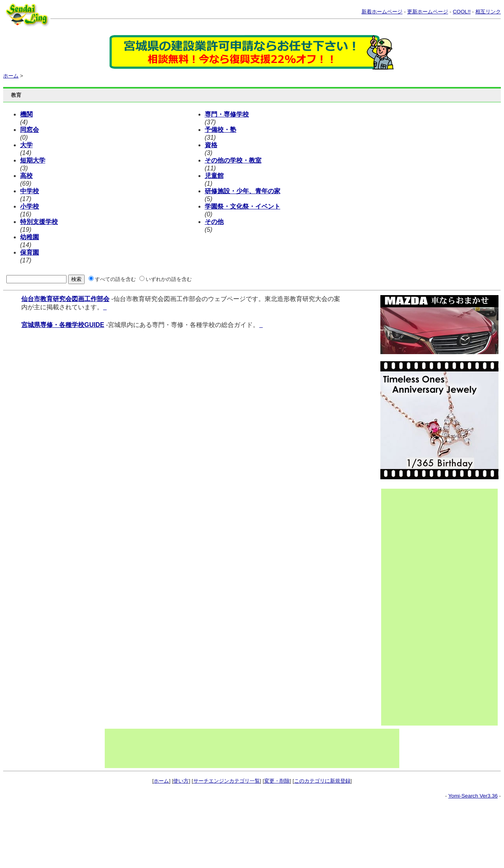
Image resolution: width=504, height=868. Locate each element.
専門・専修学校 (227, 114)
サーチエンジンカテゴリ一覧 (227, 781)
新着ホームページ (382, 12)
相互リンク (488, 12)
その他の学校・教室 (233, 160)
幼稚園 (30, 237)
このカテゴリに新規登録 (322, 781)
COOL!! (462, 12)
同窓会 (30, 130)
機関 (26, 114)
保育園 (30, 252)
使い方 (181, 781)
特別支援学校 (39, 222)
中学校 (30, 191)
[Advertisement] (413, 607)
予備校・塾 (220, 130)
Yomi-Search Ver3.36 (473, 796)
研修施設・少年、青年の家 (243, 191)
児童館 (214, 176)
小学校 (30, 206)
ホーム (11, 76)
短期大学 (33, 160)
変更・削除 (277, 781)
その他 (214, 222)
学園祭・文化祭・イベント (243, 206)
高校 (26, 176)
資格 (211, 145)
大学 (26, 145)
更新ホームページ (428, 12)
